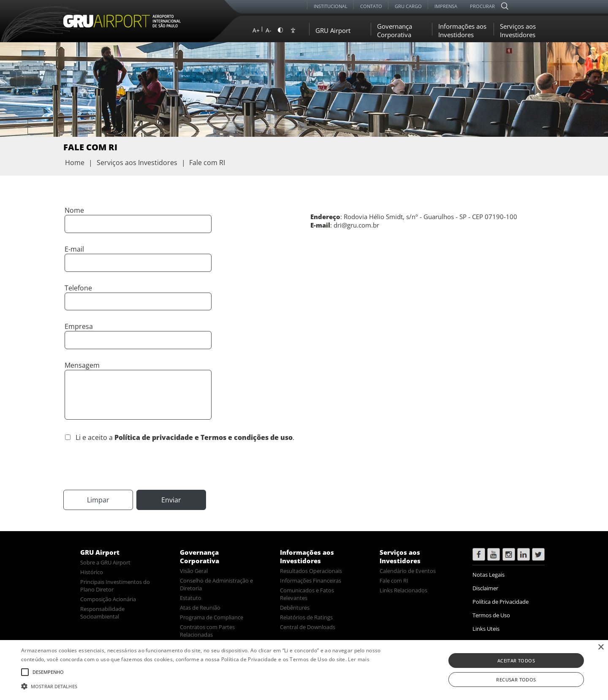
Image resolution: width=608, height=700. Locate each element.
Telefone (78, 288)
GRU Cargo (408, 6)
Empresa (79, 326)
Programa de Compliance (212, 617)
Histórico (92, 572)
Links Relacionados (403, 590)
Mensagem (82, 365)
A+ (256, 30)
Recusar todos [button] (516, 680)
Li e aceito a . (185, 437)
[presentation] (128, 465)
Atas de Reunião (200, 608)
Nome (74, 210)
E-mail (74, 249)
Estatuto (191, 598)
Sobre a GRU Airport (105, 562)
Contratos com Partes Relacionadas (207, 631)
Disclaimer (485, 588)
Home (75, 163)
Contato (371, 6)
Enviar (171, 500)
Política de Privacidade (501, 602)
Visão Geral (194, 571)
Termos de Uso (491, 615)
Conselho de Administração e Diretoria (216, 584)
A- (269, 30)
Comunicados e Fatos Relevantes (307, 594)
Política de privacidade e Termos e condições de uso (204, 437)
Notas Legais (489, 575)
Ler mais (358, 659)
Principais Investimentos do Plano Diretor (115, 586)
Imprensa (446, 6)
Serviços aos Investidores (518, 30)
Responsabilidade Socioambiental (102, 613)
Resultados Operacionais (311, 571)
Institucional (331, 6)
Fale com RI (394, 581)
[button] (205, 686)
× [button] (601, 647)
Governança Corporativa (395, 30)
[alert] (304, 670)
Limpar (98, 500)
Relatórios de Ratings (306, 617)
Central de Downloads (308, 627)
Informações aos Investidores (462, 30)
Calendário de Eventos (408, 571)
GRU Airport (333, 30)
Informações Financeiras (311, 581)
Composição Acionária (108, 599)
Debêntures (295, 608)
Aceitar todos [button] (516, 661)
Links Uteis (486, 629)
